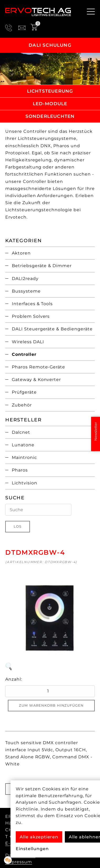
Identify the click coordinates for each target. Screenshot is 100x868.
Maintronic (24, 457)
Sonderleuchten (50, 116)
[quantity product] (50, 691)
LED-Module (50, 104)
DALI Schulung (50, 45)
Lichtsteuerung (50, 91)
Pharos (20, 470)
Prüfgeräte (24, 392)
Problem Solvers (31, 316)
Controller (24, 354)
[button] (8, 860)
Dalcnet (21, 432)
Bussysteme (26, 291)
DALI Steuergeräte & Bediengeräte (52, 329)
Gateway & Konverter (36, 380)
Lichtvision (25, 483)
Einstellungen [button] (32, 849)
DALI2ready (25, 279)
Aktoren (21, 253)
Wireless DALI (28, 342)
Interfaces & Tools (32, 304)
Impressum (19, 862)
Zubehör (22, 405)
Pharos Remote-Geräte (38, 367)
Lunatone (23, 445)
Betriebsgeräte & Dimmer (42, 266)
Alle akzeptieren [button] (39, 837)
